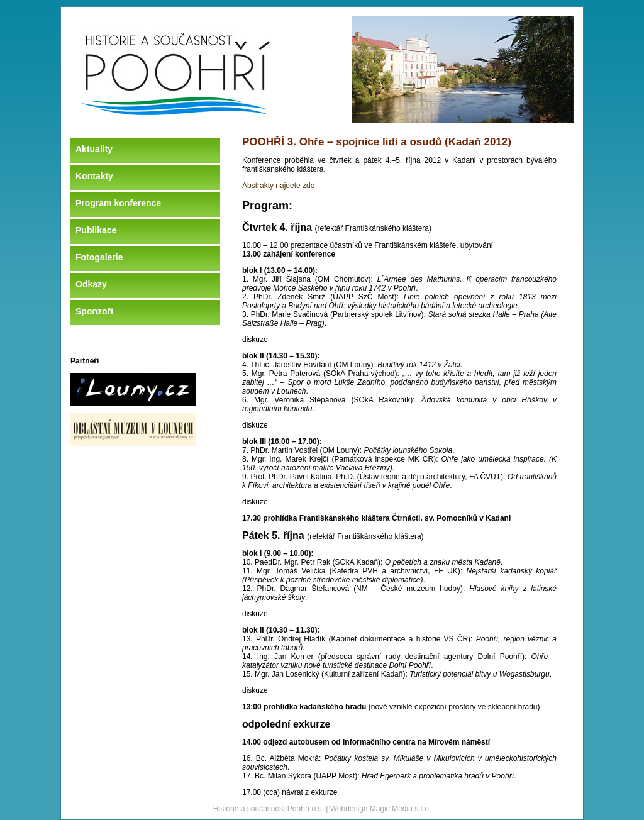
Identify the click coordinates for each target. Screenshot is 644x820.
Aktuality (94, 149)
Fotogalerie (99, 257)
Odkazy (91, 284)
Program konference (118, 203)
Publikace (96, 230)
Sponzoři (94, 311)
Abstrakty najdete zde (278, 186)
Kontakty (94, 176)
